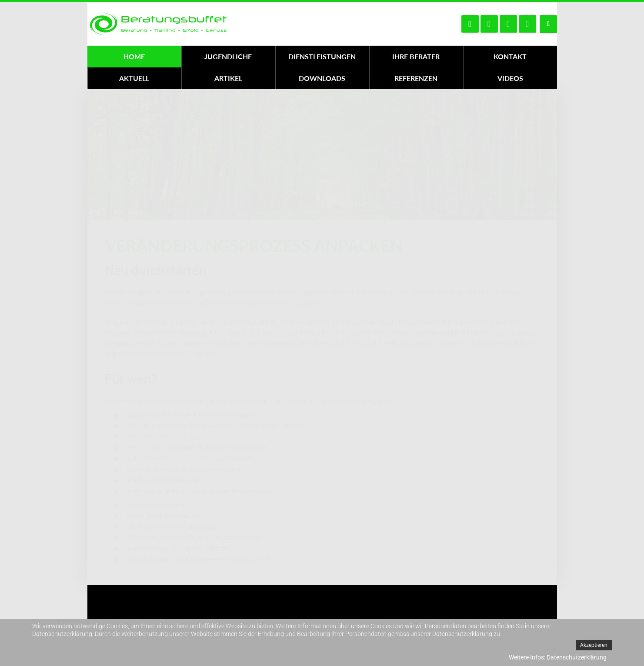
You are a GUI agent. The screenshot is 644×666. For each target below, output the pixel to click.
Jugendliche (228, 56)
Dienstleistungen (322, 56)
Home (134, 56)
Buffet (284, 333)
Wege (287, 303)
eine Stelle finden (255, 426)
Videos (510, 78)
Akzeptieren (594, 645)
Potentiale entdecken (195, 459)
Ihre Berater (416, 56)
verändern (203, 469)
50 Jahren (152, 448)
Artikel (228, 78)
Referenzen (416, 78)
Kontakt (510, 56)
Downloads (322, 78)
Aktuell (134, 78)
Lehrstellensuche (162, 437)
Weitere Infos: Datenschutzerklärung (558, 657)
